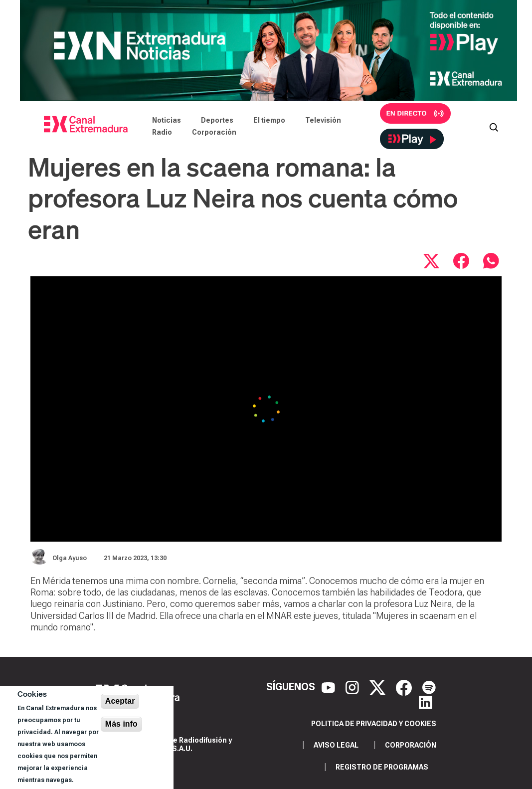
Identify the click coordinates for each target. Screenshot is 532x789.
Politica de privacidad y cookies (374, 724)
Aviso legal (336, 745)
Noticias (167, 120)
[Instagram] (354, 687)
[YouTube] (330, 687)
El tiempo (269, 120)
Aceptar (120, 701)
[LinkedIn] (426, 702)
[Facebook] (405, 687)
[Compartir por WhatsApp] (491, 261)
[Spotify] (429, 687)
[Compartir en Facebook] (461, 261)
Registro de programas (382, 767)
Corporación (214, 132)
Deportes (217, 120)
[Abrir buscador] (494, 126)
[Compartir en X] (431, 261)
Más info (121, 724)
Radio (162, 132)
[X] (379, 687)
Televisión (323, 120)
